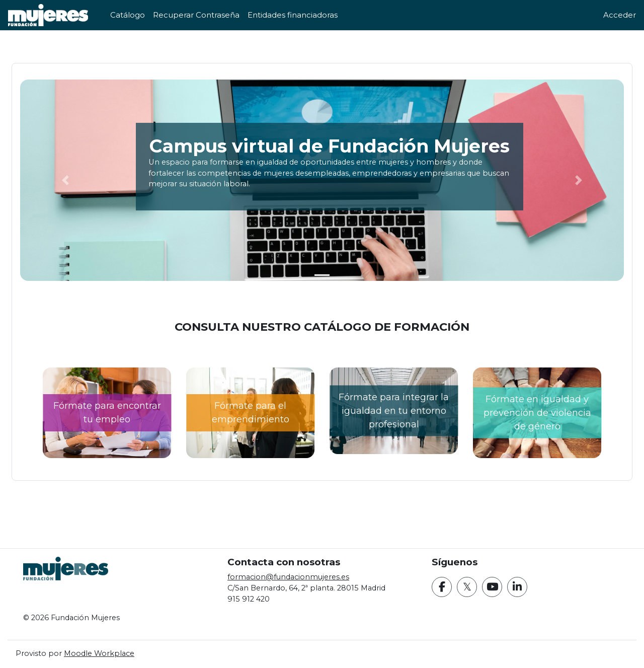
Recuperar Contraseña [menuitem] (196, 15)
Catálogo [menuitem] (128, 15)
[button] (86, 180)
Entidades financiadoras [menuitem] (293, 15)
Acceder (620, 15)
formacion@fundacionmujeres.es (299, 576)
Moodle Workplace (125, 654)
